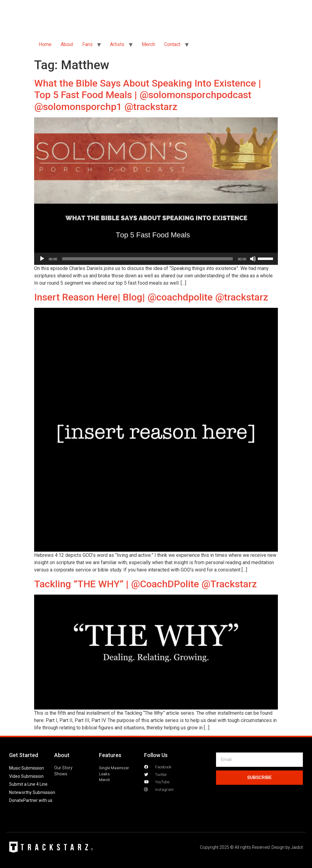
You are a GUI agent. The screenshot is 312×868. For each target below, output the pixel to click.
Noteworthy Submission (32, 792)
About (67, 44)
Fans (87, 44)
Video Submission (26, 776)
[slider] (148, 259)
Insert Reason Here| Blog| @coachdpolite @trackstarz (151, 297)
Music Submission (27, 768)
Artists (117, 44)
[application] (156, 259)
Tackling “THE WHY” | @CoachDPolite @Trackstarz (145, 584)
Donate (16, 800)
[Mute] (253, 259)
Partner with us (38, 800)
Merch (148, 44)
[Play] (42, 259)
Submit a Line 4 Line (28, 784)
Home (45, 44)
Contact (172, 44)
